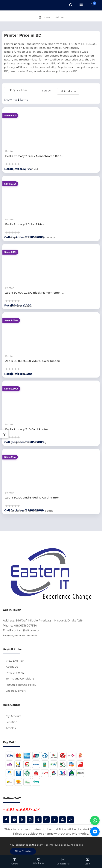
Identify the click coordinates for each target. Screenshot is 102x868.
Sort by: (47, 91)
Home (46, 17)
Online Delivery (16, 691)
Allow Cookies (23, 851)
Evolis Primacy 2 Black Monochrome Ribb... (34, 156)
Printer (60, 17)
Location (12, 722)
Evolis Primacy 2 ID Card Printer (27, 429)
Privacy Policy (15, 673)
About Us (12, 667)
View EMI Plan (15, 661)
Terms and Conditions (20, 679)
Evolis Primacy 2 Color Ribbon (25, 224)
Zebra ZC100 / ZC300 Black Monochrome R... (35, 293)
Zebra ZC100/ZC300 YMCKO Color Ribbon (33, 361)
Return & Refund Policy (21, 685)
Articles (11, 728)
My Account (14, 716)
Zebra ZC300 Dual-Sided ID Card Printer (32, 498)
